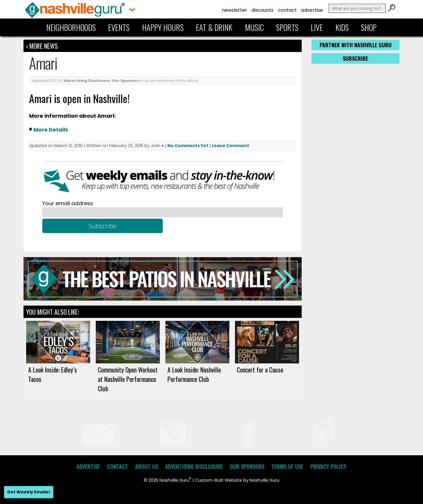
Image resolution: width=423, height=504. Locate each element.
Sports (287, 27)
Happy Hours (163, 27)
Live (317, 27)
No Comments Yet (188, 146)
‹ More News (42, 46)
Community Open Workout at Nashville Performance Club (128, 379)
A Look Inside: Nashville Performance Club (194, 374)
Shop (369, 27)
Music (254, 27)
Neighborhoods (71, 27)
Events (119, 27)
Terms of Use (287, 466)
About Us (147, 466)
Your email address (68, 203)
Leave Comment (230, 146)
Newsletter (234, 10)
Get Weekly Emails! (29, 492)
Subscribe (355, 58)
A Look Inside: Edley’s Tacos (53, 374)
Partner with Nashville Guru (356, 45)
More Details (51, 130)
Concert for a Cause (260, 370)
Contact (287, 10)
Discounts (262, 10)
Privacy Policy (328, 466)
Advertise (312, 10)
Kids (342, 27)
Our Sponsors (126, 81)
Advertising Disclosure (87, 81)
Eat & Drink (214, 27)
